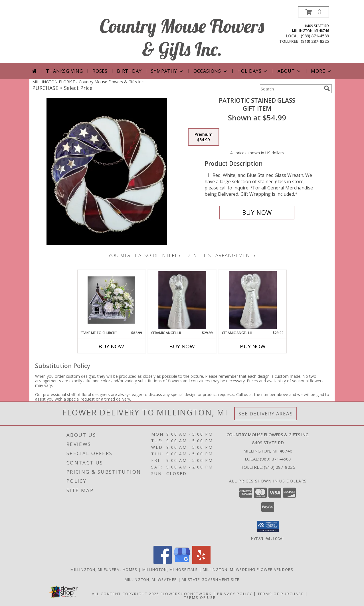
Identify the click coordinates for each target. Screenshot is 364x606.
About (290, 71)
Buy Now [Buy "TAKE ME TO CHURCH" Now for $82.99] (111, 346)
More (321, 71)
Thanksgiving (64, 71)
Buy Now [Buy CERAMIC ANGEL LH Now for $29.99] (253, 346)
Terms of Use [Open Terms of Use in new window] (200, 597)
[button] (314, 12)
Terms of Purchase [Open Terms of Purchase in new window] (281, 593)
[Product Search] (291, 89)
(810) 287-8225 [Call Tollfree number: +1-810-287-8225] (280, 467)
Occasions (211, 71)
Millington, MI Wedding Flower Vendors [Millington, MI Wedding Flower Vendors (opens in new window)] (248, 569)
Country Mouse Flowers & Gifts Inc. (182, 37)
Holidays (253, 71)
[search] (327, 88)
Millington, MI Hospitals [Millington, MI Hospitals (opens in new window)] (170, 569)
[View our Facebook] (163, 562)
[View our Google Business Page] (182, 562)
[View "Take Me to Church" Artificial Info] (111, 300)
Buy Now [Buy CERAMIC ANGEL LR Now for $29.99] (182, 346)
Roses (100, 71)
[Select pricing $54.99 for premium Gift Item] (204, 137)
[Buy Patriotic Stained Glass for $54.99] (257, 213)
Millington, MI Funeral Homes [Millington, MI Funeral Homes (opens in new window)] (104, 569)
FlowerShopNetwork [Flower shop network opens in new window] (186, 593)
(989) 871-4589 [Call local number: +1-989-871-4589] (315, 36)
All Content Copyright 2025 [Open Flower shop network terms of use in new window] (126, 593)
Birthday (129, 71)
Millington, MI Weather (151, 579)
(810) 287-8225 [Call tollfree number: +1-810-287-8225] (315, 41)
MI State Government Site (211, 579)
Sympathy (167, 71)
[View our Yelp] (201, 562)
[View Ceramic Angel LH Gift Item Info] (253, 300)
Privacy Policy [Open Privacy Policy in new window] (235, 593)
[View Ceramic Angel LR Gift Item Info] (182, 300)
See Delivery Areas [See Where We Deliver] (266, 414)
